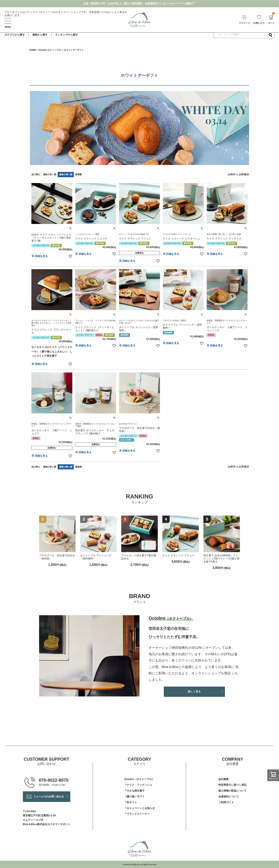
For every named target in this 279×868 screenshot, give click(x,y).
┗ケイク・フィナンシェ (138, 785)
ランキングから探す (67, 35)
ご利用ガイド (226, 802)
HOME (33, 50)
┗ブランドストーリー (137, 814)
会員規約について (229, 796)
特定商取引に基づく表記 (232, 785)
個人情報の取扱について (232, 791)
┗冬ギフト (131, 802)
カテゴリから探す (15, 35)
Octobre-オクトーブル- (50, 50)
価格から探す (40, 35)
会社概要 (223, 779)
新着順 (79, 174)
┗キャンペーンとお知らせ (139, 808)
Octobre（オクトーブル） (139, 779)
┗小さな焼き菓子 (134, 791)
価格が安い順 (50, 174)
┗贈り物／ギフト (134, 796)
